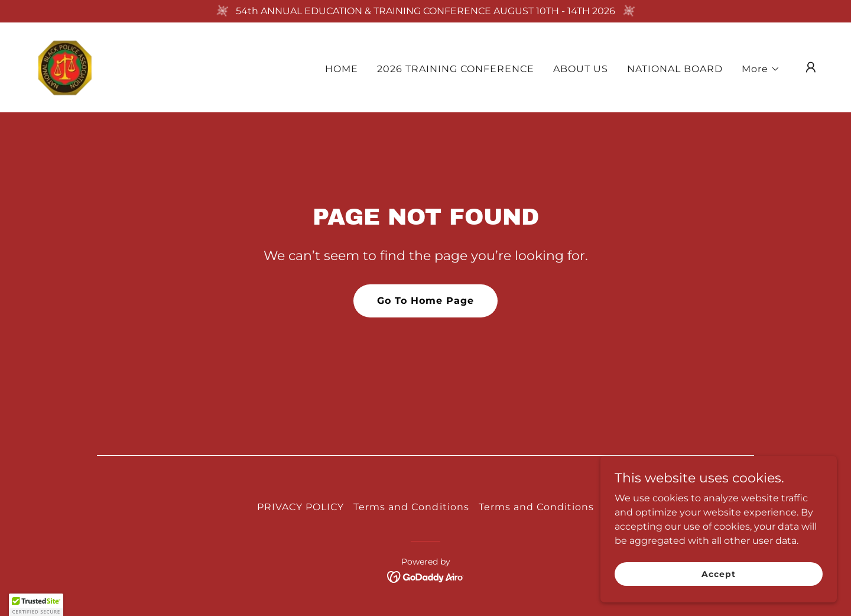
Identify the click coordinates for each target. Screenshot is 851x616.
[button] (761, 69)
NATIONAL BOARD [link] (675, 69)
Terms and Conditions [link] (411, 507)
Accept (718, 573)
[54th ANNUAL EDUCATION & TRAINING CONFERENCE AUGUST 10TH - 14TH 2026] (425, 11)
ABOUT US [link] (581, 69)
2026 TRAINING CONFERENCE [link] (456, 69)
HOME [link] (342, 69)
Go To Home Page (425, 301)
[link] (65, 67)
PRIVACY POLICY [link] (301, 507)
